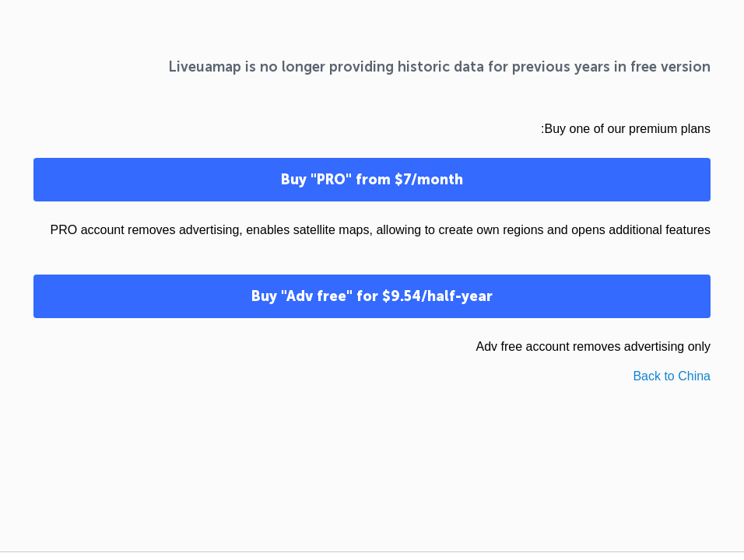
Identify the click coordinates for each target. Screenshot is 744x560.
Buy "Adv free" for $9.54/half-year (372, 296)
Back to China (672, 376)
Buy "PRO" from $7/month (372, 180)
